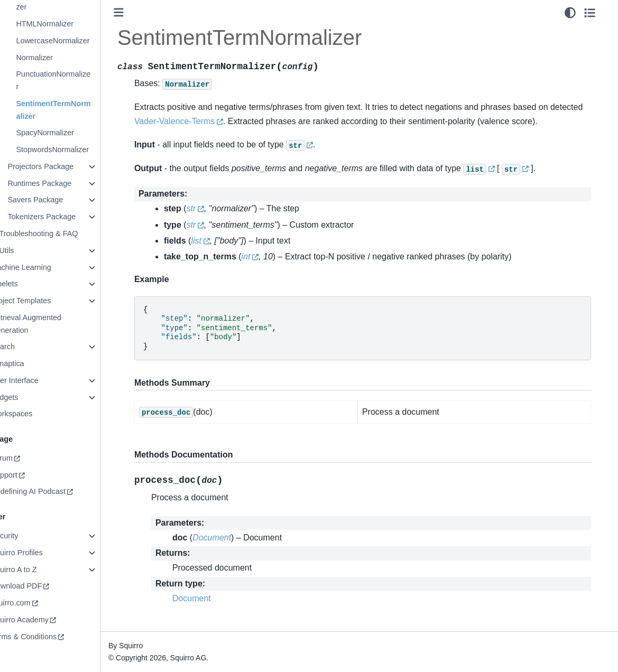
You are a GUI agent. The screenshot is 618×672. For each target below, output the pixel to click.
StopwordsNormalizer (76, 150)
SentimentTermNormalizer (76, 110)
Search (26, 347)
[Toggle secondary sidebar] (600, 13)
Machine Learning (44, 267)
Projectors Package (64, 166)
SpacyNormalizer (68, 133)
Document (215, 598)
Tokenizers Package (65, 217)
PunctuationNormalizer (76, 80)
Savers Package (58, 200)
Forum (25, 458)
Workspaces (35, 414)
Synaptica (30, 363)
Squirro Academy (43, 620)
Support (27, 475)
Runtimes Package (63, 183)
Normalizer (58, 58)
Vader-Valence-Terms (233, 121)
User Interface (38, 380)
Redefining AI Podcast (51, 491)
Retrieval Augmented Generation (49, 324)
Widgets (27, 397)
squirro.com (34, 603)
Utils (30, 250)
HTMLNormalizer (68, 24)
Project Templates (44, 301)
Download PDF (39, 586)
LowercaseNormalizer (76, 41)
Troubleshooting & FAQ (62, 234)
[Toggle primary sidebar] (142, 12)
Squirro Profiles (40, 553)
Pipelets (27, 284)
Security (27, 536)
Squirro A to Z (37, 570)
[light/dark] (580, 13)
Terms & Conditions (47, 637)
